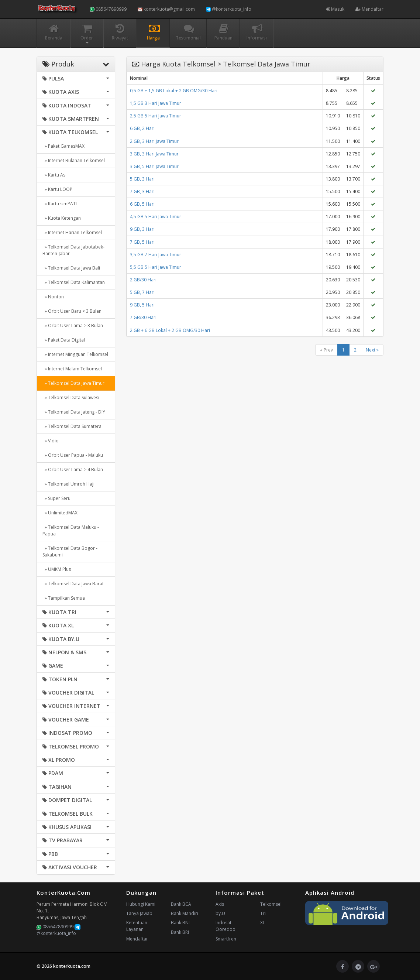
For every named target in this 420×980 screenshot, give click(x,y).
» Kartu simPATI (60, 204)
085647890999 (108, 9)
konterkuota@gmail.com (166, 9)
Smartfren (226, 939)
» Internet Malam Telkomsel (72, 369)
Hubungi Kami (141, 904)
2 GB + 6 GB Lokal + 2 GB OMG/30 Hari (170, 330)
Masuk (335, 9)
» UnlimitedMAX (60, 513)
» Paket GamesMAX (63, 146)
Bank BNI (180, 923)
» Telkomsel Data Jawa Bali (71, 268)
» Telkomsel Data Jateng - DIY (74, 412)
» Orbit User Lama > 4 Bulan (73, 470)
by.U (220, 913)
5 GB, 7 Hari (142, 292)
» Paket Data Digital (64, 340)
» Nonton (53, 297)
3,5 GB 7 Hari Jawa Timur (156, 255)
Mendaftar (369, 9)
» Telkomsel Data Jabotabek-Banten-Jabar (73, 250)
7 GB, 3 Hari (142, 191)
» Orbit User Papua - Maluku (73, 455)
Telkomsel (271, 904)
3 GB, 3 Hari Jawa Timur (154, 154)
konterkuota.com (72, 966)
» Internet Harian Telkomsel (72, 232)
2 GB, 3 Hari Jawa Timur (154, 141)
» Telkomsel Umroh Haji (68, 484)
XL (263, 923)
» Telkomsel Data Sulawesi (71, 398)
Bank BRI (180, 932)
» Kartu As (54, 175)
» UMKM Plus (57, 569)
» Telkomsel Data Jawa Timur (73, 383)
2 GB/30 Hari (143, 280)
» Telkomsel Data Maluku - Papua (71, 530)
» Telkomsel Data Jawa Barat (73, 584)
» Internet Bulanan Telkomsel (74, 160)
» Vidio (51, 441)
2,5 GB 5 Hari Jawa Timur (156, 116)
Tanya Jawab (139, 913)
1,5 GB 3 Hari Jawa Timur (156, 103)
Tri (263, 913)
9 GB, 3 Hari (142, 229)
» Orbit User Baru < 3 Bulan (72, 311)
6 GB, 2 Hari (142, 128)
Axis (220, 904)
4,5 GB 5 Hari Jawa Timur (156, 217)
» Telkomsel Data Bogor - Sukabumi (70, 551)
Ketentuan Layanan (137, 926)
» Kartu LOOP (57, 189)
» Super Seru (56, 498)
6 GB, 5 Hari (142, 204)
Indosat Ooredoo (226, 926)
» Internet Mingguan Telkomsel (75, 354)
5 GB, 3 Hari (142, 179)
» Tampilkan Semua (64, 598)
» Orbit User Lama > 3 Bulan (73, 325)
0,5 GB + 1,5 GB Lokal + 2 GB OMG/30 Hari (174, 91)
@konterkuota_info (229, 9)
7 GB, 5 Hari (142, 242)
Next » (372, 350)
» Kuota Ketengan (62, 218)
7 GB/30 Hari (143, 317)
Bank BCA (181, 904)
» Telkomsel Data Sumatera (72, 426)
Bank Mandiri (185, 913)
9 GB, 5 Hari (142, 305)
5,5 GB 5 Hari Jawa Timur (156, 267)
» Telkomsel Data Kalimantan (74, 282)
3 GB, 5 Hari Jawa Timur (154, 166)
